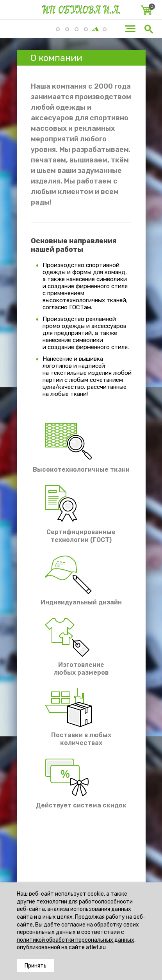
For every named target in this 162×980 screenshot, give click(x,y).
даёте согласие (65, 925)
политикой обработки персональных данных (76, 940)
